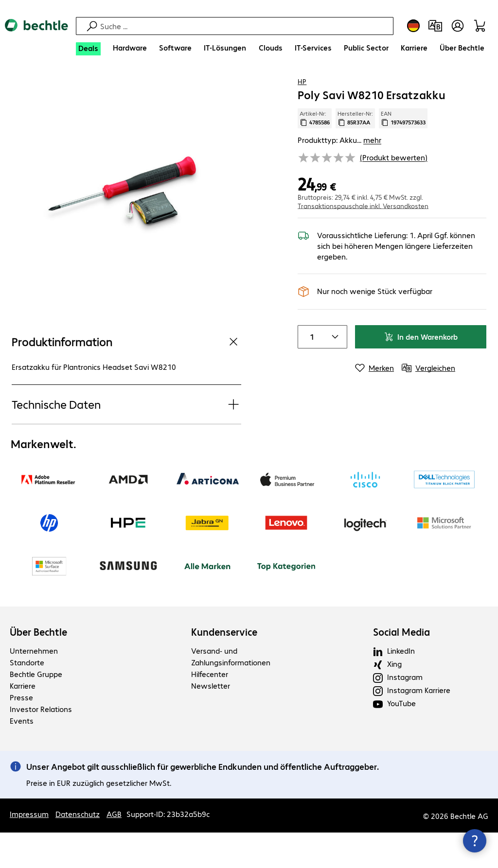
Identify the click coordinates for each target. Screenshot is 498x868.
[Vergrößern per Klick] (126, 226)
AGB (114, 849)
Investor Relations (41, 744)
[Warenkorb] (481, 26)
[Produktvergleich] (435, 26)
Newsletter (211, 721)
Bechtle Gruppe (36, 709)
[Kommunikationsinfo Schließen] (475, 841)
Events (22, 756)
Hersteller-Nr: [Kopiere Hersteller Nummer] (355, 153)
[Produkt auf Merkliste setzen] (459, 87)
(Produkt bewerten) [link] (394, 192)
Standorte (27, 698)
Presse (21, 733)
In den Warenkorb (421, 372)
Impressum (29, 849)
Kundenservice (224, 667)
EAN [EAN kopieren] (403, 153)
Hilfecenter (210, 709)
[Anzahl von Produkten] (310, 372)
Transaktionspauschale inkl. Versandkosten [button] (363, 241)
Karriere (23, 721)
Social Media (401, 667)
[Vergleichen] (479, 87)
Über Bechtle (38, 667)
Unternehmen (34, 686)
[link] (317, 88)
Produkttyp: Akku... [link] (339, 175)
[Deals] (88, 49)
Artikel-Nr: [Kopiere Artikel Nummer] (315, 153)
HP (302, 116)
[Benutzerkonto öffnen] (458, 26)
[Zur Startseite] (36, 34)
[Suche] (245, 26)
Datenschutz (78, 849)
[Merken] (374, 403)
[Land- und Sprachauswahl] (413, 26)
